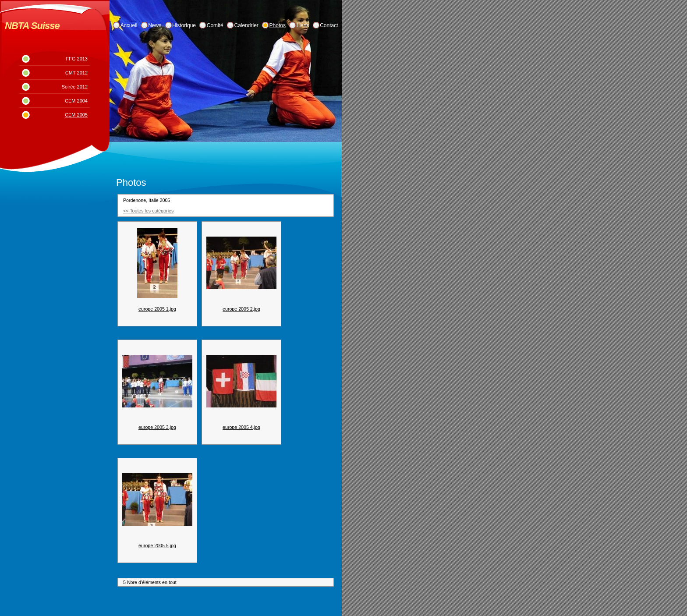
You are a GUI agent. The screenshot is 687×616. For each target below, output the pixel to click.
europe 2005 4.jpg (241, 427)
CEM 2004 (76, 101)
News (155, 25)
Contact (329, 25)
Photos (278, 25)
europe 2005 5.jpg (157, 545)
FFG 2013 (77, 59)
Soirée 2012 (75, 87)
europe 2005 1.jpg (157, 309)
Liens (303, 25)
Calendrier (246, 25)
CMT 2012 (76, 73)
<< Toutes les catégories (148, 211)
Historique (184, 25)
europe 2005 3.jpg (157, 427)
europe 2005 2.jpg (241, 309)
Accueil (129, 25)
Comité (215, 25)
